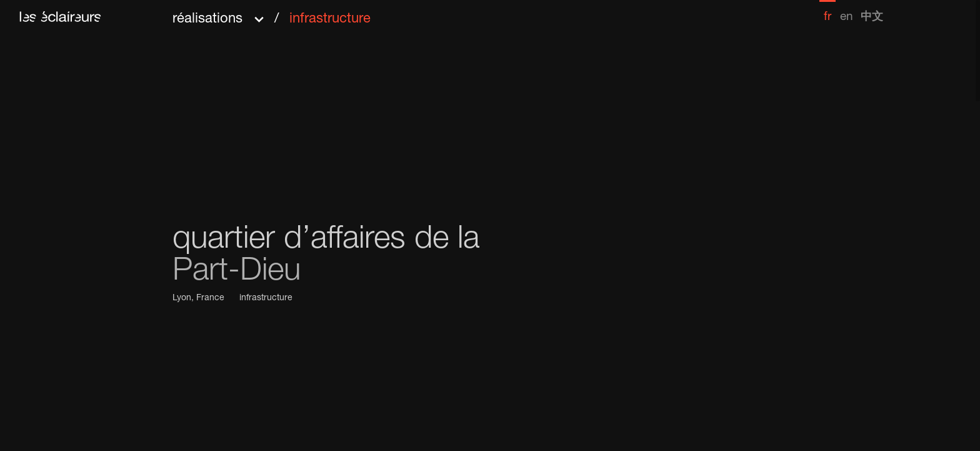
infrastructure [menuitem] (330, 19)
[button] (272, 15)
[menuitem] (827, 12)
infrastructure (266, 298)
